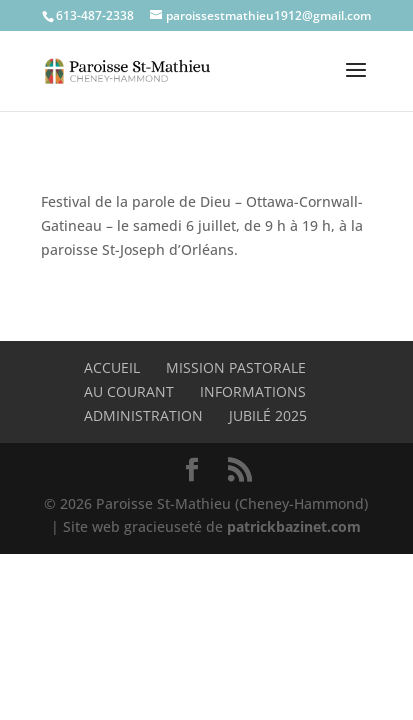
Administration (143, 415)
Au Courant (129, 391)
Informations (253, 391)
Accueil (112, 367)
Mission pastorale (236, 367)
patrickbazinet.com (294, 526)
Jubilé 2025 (268, 415)
